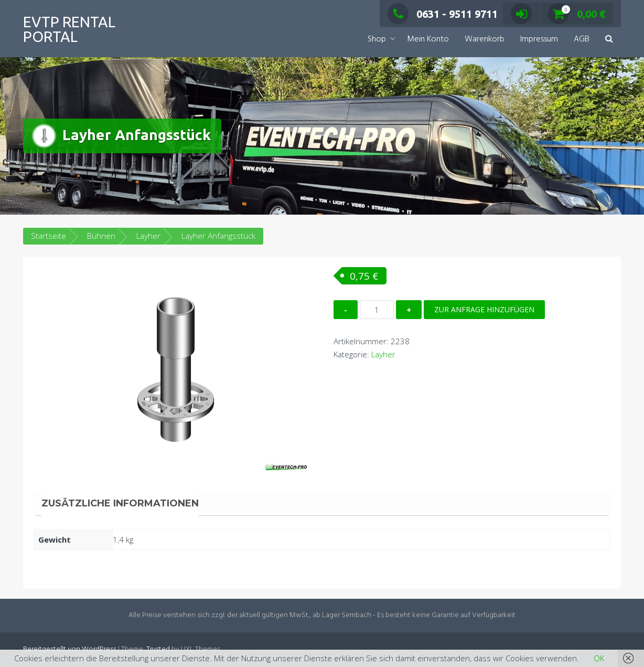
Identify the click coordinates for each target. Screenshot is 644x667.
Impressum (539, 39)
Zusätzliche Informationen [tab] (120, 503)
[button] (609, 40)
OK (599, 658)
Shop (377, 39)
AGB (582, 39)
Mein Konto (428, 39)
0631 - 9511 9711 (443, 14)
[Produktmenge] (377, 310)
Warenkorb (485, 39)
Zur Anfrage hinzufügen (484, 309)
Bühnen (101, 236)
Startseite (49, 236)
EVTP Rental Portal (69, 29)
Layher (148, 236)
